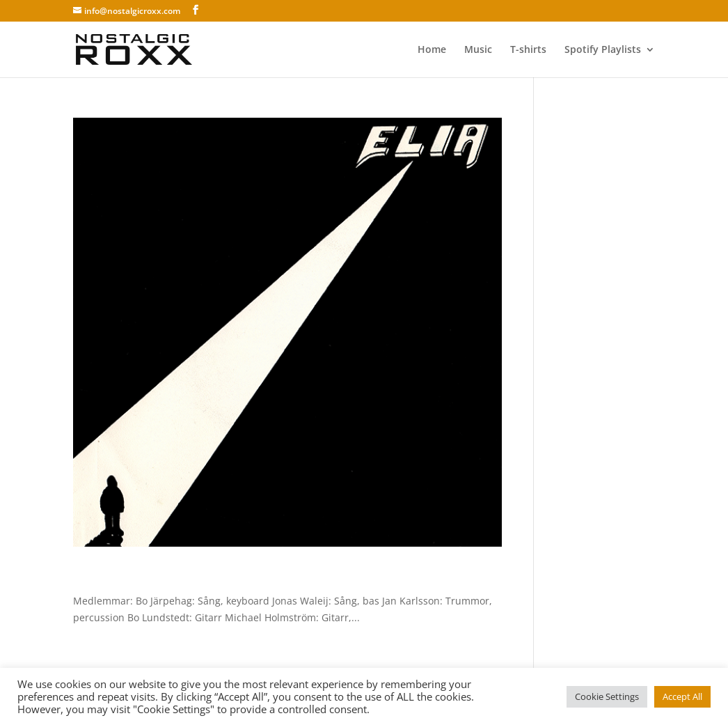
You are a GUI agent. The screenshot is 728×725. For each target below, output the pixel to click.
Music (478, 50)
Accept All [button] (682, 696)
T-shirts (528, 50)
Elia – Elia (112, 577)
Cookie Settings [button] (607, 696)
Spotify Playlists (603, 50)
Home (432, 50)
